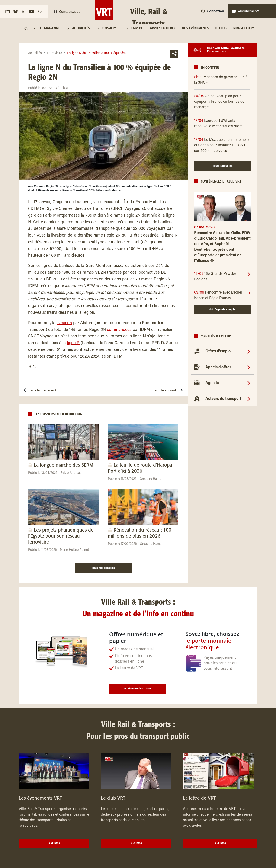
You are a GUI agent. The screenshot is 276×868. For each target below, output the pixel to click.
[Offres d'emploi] (249, 351)
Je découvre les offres (137, 689)
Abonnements (246, 11)
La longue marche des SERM (64, 465)
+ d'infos (54, 843)
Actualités (35, 53)
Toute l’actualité (223, 166)
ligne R (73, 343)
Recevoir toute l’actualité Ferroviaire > (226, 50)
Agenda (212, 383)
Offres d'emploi (218, 351)
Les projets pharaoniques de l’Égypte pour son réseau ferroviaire (61, 536)
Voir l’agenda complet (223, 310)
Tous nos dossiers (103, 568)
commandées (119, 330)
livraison (64, 323)
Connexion (213, 11)
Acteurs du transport (223, 399)
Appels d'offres (218, 367)
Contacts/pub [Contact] (67, 11)
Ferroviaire (54, 53)
